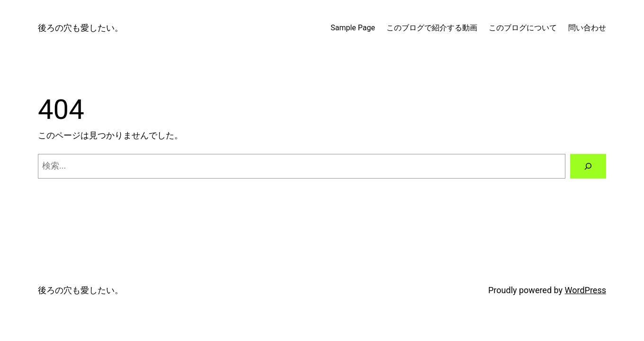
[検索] (588, 166)
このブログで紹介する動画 (432, 28)
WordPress (586, 290)
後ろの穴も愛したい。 (80, 28)
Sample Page (353, 28)
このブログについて (523, 28)
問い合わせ (587, 28)
